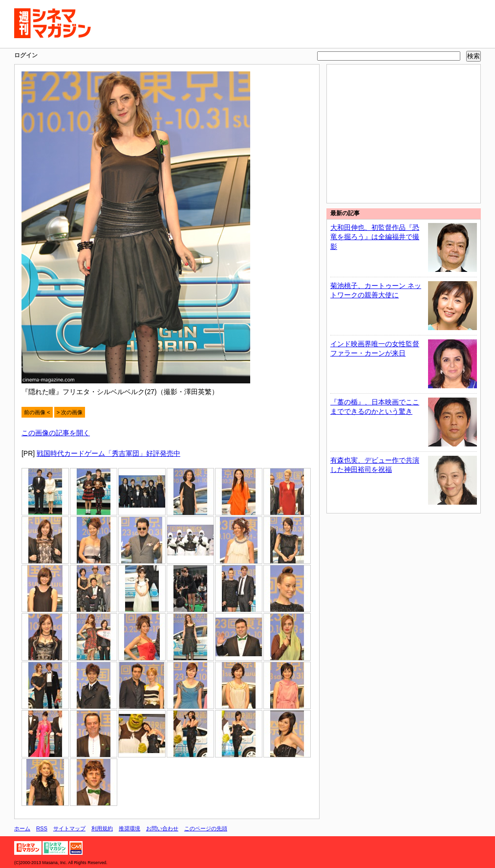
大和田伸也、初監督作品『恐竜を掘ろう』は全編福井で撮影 (375, 237)
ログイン (26, 55)
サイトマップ (69, 828)
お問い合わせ (162, 828)
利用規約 (102, 828)
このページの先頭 (206, 828)
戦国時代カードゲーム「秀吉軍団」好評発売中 (108, 453)
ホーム (22, 828)
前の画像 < (37, 412)
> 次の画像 (70, 412)
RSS (42, 828)
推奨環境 (129, 828)
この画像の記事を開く (56, 433)
